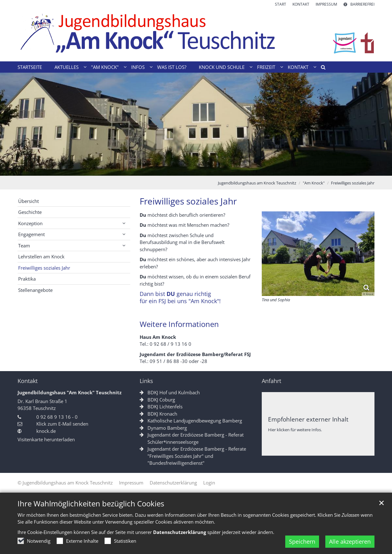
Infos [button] (138, 67)
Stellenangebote (35, 290)
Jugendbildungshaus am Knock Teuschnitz (257, 183)
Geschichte (30, 212)
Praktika (27, 279)
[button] (321, 68)
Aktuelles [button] (67, 67)
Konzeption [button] (30, 223)
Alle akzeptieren (350, 541)
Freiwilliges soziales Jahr (353, 183)
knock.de (46, 431)
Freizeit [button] (266, 67)
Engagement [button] (31, 234)
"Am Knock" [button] (105, 67)
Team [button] (24, 246)
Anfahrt (271, 381)
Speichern (302, 541)
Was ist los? (172, 67)
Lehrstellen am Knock (41, 256)
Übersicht (28, 201)
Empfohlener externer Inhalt (308, 419)
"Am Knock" (314, 183)
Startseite (30, 67)
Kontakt (28, 381)
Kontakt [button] (298, 67)
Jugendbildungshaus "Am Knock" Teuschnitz (70, 392)
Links (146, 381)
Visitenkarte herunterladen (46, 439)
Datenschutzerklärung (180, 532)
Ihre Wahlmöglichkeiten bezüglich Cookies (91, 504)
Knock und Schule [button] (222, 67)
